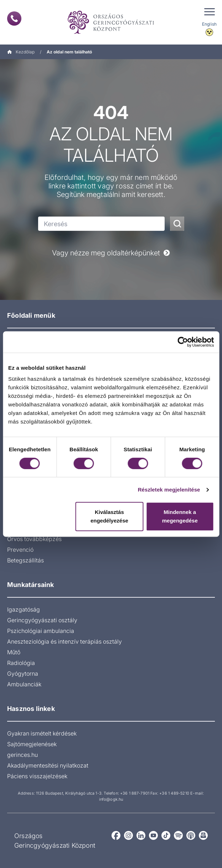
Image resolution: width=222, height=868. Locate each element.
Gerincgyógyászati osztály (42, 620)
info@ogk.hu (111, 799)
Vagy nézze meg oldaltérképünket (111, 253)
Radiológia (21, 663)
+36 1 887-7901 (135, 793)
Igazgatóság (24, 609)
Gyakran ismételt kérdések (42, 733)
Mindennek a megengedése (180, 516)
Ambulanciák (24, 684)
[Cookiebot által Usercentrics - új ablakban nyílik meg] (183, 342)
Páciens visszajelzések (37, 776)
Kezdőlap (21, 52)
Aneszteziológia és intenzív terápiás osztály (64, 641)
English (209, 24)
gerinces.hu (22, 755)
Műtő (14, 652)
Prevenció (20, 550)
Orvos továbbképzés (34, 539)
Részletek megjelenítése (169, 490)
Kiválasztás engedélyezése (109, 516)
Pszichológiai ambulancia (41, 631)
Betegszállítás (25, 560)
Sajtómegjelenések (32, 744)
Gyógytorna (23, 674)
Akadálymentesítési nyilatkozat (48, 765)
